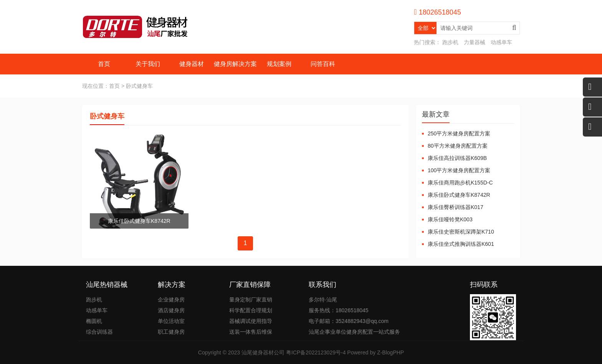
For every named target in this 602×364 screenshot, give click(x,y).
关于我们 (148, 64)
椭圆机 (94, 321)
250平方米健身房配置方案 (459, 133)
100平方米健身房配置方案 (459, 170)
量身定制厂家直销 (251, 300)
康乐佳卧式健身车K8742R (459, 195)
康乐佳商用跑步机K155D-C (460, 183)
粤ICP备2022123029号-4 (316, 352)
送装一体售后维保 (251, 332)
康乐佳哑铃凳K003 (450, 219)
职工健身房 (171, 332)
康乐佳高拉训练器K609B (457, 158)
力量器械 (475, 42)
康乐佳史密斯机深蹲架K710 (461, 232)
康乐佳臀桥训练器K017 (456, 207)
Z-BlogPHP (390, 352)
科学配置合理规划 (251, 310)
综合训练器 (99, 332)
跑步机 (450, 42)
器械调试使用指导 (251, 321)
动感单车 (501, 42)
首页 (104, 64)
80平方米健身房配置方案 (458, 146)
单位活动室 (171, 321)
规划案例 (279, 64)
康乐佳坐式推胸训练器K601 (461, 244)
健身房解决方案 (235, 64)
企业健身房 (171, 300)
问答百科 (323, 64)
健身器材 (192, 64)
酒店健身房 (171, 310)
